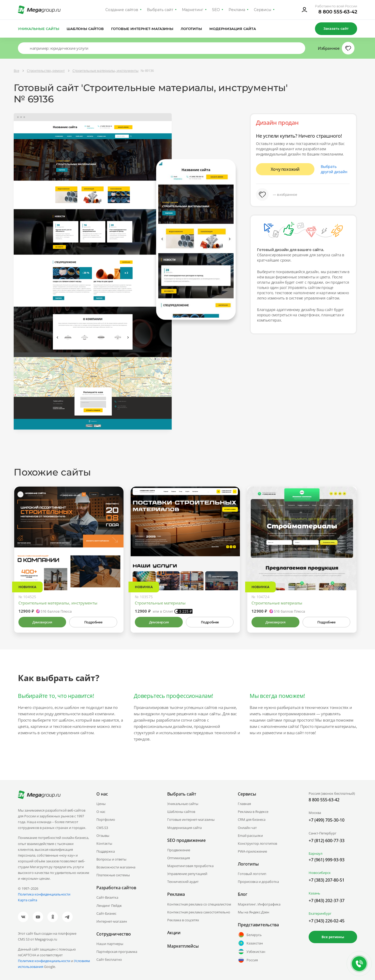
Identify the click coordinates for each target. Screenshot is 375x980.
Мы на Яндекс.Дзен (253, 912)
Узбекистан (251, 952)
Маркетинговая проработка (190, 866)
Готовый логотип (252, 874)
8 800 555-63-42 (338, 12)
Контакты (104, 843)
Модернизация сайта (233, 29)
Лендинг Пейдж (109, 906)
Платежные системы (113, 875)
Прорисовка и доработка (258, 882)
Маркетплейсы (183, 946)
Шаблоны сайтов (85, 29)
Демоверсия (42, 622)
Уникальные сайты (39, 29)
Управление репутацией (187, 874)
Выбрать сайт (160, 10)
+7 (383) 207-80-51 (327, 880)
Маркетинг (193, 10)
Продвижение (179, 850)
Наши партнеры (110, 944)
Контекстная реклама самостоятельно (199, 912)
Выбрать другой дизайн (334, 169)
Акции (174, 933)
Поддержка (106, 851)
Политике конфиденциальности (44, 961)
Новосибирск (320, 873)
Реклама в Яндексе (253, 812)
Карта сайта (28, 900)
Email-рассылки (250, 836)
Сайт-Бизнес (106, 913)
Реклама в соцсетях (183, 920)
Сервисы (263, 10)
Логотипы (191, 29)
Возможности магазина (116, 867)
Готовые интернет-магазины (142, 29)
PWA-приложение (252, 851)
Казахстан (250, 943)
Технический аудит (183, 882)
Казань (314, 893)
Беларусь (250, 935)
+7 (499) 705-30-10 (327, 820)
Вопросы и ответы (111, 859)
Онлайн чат (247, 828)
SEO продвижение (186, 840)
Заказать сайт (336, 28)
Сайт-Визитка (107, 897)
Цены (101, 804)
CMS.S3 (102, 828)
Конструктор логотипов (257, 843)
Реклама (237, 10)
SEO (216, 10)
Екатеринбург (320, 913)
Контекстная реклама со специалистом (199, 904)
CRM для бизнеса (252, 819)
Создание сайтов (122, 10)
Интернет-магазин (112, 921)
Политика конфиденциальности (44, 894)
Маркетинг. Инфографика (259, 904)
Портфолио (106, 819)
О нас (101, 812)
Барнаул (315, 853)
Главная (244, 804)
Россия (248, 960)
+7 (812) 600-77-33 (327, 841)
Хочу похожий (285, 169)
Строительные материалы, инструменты (58, 603)
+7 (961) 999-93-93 (327, 860)
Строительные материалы (160, 603)
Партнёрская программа (117, 952)
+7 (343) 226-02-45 (327, 921)
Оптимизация (179, 858)
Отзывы (103, 836)
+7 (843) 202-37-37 (327, 901)
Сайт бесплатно (109, 959)
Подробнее (93, 622)
